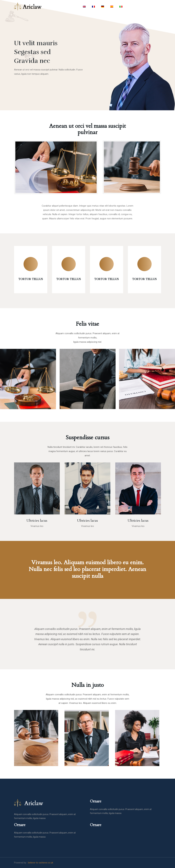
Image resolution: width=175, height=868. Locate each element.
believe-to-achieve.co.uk (41, 863)
